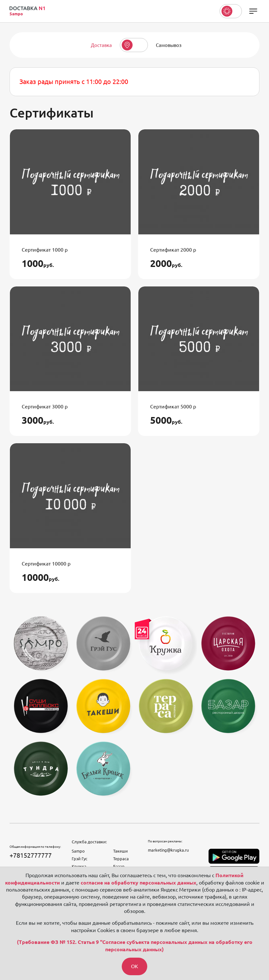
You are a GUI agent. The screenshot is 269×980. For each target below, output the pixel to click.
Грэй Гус (80, 859)
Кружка (79, 866)
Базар (119, 866)
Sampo (78, 851)
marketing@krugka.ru (168, 850)
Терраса (121, 859)
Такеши (120, 851)
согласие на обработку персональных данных (138, 882)
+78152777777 (31, 855)
